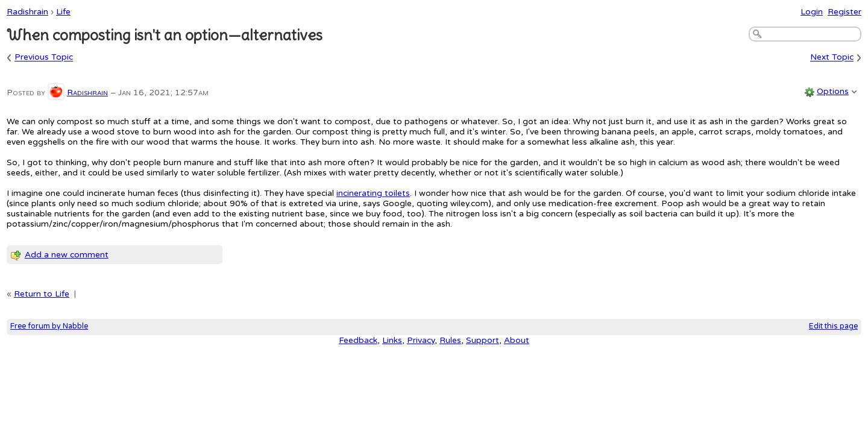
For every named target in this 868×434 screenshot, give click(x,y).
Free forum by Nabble (49, 326)
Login (812, 12)
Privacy (421, 340)
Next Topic (832, 58)
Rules (450, 340)
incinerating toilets (373, 193)
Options (833, 91)
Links (392, 340)
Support (483, 340)
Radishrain (27, 12)
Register (844, 12)
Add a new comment (67, 255)
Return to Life (42, 294)
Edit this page (833, 326)
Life (63, 12)
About (517, 340)
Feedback (358, 340)
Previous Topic (44, 58)
